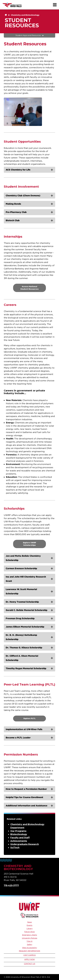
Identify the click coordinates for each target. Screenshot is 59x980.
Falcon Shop (29, 932)
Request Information (29, 951)
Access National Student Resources (29, 288)
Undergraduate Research (25, 844)
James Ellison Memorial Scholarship (25, 627)
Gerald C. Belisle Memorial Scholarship (27, 610)
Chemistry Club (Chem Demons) (23, 196)
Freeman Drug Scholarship (20, 618)
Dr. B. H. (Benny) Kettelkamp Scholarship (21, 637)
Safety (30, 944)
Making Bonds (13, 204)
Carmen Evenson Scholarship (21, 568)
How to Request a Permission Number (26, 789)
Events (29, 925)
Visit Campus (29, 955)
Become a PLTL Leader (18, 738)
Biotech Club (13, 220)
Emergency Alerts (30, 935)
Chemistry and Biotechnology (25, 15)
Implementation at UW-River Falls (24, 729)
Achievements (19, 841)
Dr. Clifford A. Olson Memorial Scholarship (22, 658)
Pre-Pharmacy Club (16, 212)
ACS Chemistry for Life (18, 170)
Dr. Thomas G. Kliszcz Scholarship (24, 648)
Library (30, 928)
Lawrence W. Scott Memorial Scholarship (21, 591)
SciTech (15, 848)
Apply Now (30, 959)
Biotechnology (19, 834)
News (30, 922)
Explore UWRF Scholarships (30, 544)
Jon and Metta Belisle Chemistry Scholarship (23, 558)
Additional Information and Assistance (27, 806)
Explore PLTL (29, 718)
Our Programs (18, 831)
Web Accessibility (30, 948)
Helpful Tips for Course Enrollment (24, 797)
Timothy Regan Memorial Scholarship (26, 668)
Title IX (29, 941)
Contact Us (30, 964)
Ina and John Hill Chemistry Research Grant (26, 579)
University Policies (30, 938)
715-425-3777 (11, 885)
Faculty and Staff (20, 838)
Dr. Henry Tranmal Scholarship (22, 602)
